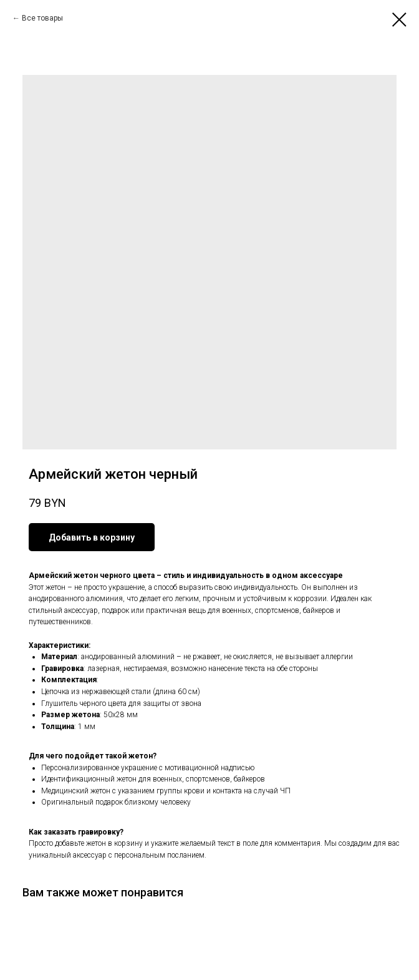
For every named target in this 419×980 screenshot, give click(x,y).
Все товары (42, 18)
